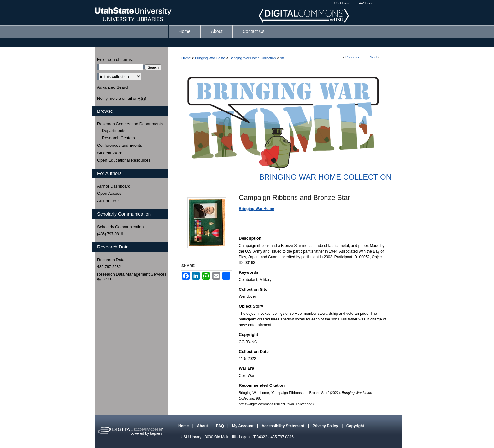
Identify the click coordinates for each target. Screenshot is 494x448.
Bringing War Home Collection (253, 58)
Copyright (355, 426)
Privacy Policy (326, 426)
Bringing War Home (210, 58)
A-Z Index (366, 3)
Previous (352, 57)
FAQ (221, 426)
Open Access (109, 193)
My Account (243, 426)
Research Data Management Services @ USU (132, 277)
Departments (114, 131)
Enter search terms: (115, 60)
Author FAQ (108, 201)
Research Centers (118, 138)
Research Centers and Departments (130, 124)
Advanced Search (113, 87)
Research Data (111, 260)
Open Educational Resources (124, 160)
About (203, 426)
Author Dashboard (114, 186)
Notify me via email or (122, 99)
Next (373, 57)
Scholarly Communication (120, 227)
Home (186, 58)
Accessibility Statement (283, 426)
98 (282, 58)
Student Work (110, 153)
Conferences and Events (120, 145)
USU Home (342, 3)
